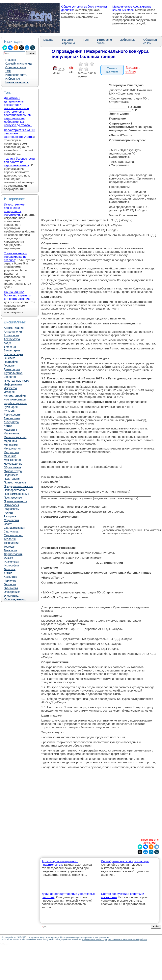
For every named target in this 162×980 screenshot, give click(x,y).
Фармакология (13, 554)
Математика (12, 433)
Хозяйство (10, 577)
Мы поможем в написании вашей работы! (128, 940)
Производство (13, 498)
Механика (10, 456)
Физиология (11, 562)
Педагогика (11, 475)
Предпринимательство (18, 486)
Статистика (11, 531)
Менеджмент (12, 445)
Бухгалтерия (12, 350)
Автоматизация (14, 328)
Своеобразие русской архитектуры (125, 861)
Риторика (10, 516)
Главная (11, 60)
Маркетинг (11, 430)
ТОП (8, 71)
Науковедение (13, 464)
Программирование (16, 494)
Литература (11, 422)
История (9, 392)
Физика (8, 558)
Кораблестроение (15, 403)
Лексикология (13, 415)
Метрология (11, 452)
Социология (12, 520)
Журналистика (13, 373)
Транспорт (10, 550)
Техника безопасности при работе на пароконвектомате (19, 162)
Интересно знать (16, 75)
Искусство (10, 388)
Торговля (10, 547)
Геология (10, 366)
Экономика (11, 588)
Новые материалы (17, 82)
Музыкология (12, 460)
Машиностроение (15, 437)
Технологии (11, 543)
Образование (12, 467)
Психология (11, 505)
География (11, 362)
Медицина (10, 441)
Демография (12, 369)
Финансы (10, 569)
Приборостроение (15, 490)
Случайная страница (19, 64)
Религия (9, 513)
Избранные (13, 79)
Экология (10, 584)
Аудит (8, 343)
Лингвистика (12, 418)
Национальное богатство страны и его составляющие (17, 295)
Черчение (10, 581)
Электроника (12, 592)
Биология (10, 347)
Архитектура (12, 339)
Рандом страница (69, 41)
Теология (10, 539)
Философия (11, 565)
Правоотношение (15, 482)
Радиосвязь (11, 509)
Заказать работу (133, 70)
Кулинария (11, 407)
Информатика (13, 384)
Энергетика (11, 596)
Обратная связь (16, 67)
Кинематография (15, 396)
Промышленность (15, 501)
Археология (11, 335)
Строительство (13, 535)
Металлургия (12, 449)
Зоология (10, 377)
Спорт (8, 524)
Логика (8, 426)
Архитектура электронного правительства (60, 863)
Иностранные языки (17, 381)
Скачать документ (112, 70)
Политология (12, 479)
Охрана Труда (13, 471)
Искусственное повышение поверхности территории (14, 209)
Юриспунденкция (15, 599)
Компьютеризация (15, 399)
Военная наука (13, 354)
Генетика (10, 358)
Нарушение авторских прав (95, 940)
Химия (8, 573)
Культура (10, 411)
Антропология (13, 332)
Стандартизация (14, 528)
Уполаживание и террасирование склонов (15, 257)
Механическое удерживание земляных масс (132, 8)
